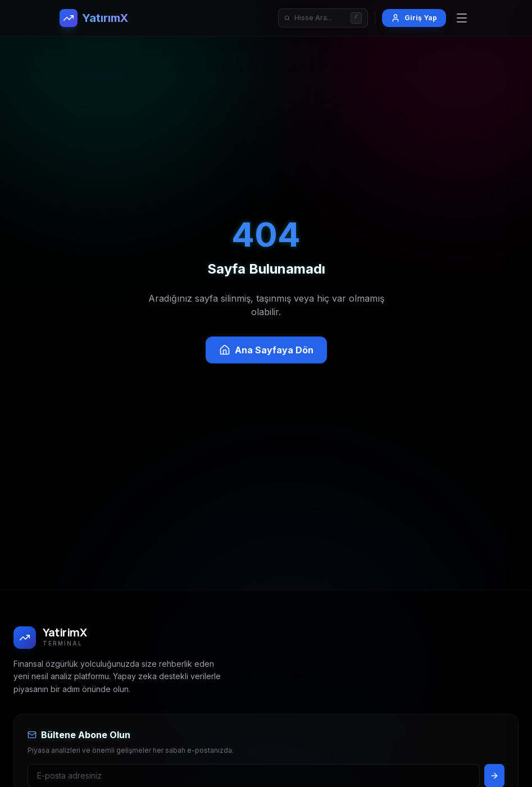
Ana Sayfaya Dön (266, 350)
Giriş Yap (414, 18)
